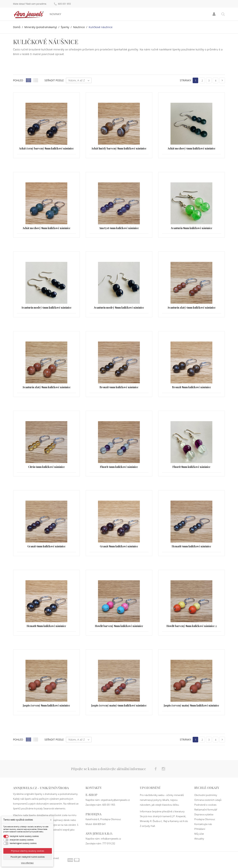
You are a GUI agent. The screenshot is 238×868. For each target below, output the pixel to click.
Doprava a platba (204, 814)
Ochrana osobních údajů (208, 800)
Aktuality (199, 839)
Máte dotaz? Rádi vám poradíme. (30, 4)
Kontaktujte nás (203, 824)
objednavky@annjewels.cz (115, 800)
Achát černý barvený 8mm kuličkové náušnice (46, 148)
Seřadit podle (54, 80)
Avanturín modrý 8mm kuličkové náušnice (119, 308)
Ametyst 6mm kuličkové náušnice (119, 228)
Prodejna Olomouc (205, 819)
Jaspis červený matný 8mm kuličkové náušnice (191, 705)
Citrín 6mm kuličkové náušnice (46, 467)
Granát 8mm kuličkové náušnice (119, 546)
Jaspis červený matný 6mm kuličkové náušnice (119, 705)
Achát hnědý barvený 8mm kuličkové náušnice (119, 148)
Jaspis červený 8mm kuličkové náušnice (46, 705)
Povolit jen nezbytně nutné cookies (28, 857)
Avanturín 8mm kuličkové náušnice (192, 228)
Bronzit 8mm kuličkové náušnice (192, 387)
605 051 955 (62, 4)
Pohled (18, 80)
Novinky (55, 14)
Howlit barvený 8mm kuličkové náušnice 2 (192, 626)
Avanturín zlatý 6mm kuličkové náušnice (192, 308)
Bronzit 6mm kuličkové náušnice (119, 387)
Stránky (186, 80)
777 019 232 (109, 843)
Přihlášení (200, 829)
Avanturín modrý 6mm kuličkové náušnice (46, 308)
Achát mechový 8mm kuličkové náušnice (46, 228)
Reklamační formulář (206, 810)
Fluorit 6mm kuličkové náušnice (119, 467)
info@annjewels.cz (111, 839)
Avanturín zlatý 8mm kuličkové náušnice (46, 387)
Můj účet (199, 834)
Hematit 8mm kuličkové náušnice (46, 626)
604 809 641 (99, 824)
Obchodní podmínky (206, 795)
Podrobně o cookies (205, 805)
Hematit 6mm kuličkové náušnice (191, 546)
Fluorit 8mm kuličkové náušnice (191, 467)
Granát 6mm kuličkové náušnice (46, 546)
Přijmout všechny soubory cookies (28, 851)
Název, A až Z (80, 80)
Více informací (27, 863)
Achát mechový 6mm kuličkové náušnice (192, 148)
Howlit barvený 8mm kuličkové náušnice (119, 626)
